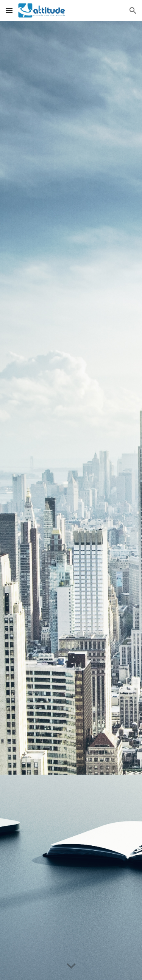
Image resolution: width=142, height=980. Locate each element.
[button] (9, 10)
